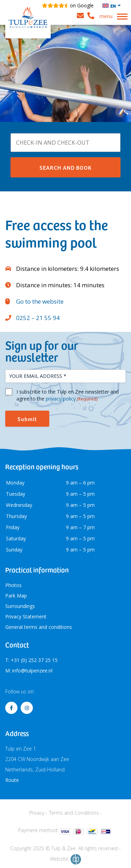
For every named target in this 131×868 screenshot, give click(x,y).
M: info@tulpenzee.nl (29, 671)
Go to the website (40, 301)
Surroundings (20, 606)
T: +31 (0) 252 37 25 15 (31, 660)
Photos (13, 585)
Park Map (16, 596)
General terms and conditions (39, 627)
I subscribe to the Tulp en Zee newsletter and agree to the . (68, 395)
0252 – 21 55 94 (38, 318)
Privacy (37, 813)
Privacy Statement (26, 616)
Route (12, 780)
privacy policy (61, 399)
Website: (65, 859)
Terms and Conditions (74, 813)
